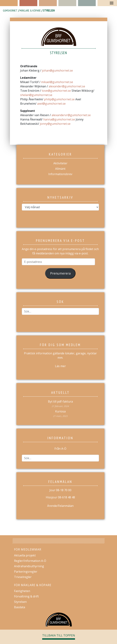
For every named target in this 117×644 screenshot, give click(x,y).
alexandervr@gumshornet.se (71, 115)
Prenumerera (60, 273)
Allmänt (60, 169)
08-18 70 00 (64, 490)
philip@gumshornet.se (59, 99)
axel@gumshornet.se (51, 104)
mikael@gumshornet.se (57, 82)
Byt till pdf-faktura (60, 401)
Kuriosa (60, 411)
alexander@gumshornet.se (67, 86)
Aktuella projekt (25, 555)
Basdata (20, 607)
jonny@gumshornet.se (55, 124)
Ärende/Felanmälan (60, 506)
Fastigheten (22, 591)
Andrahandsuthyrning (29, 566)
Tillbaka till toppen (59, 635)
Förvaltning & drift (26, 596)
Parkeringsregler (26, 572)
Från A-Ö (60, 449)
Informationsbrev (60, 174)
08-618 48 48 (66, 497)
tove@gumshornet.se (56, 91)
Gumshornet (10, 10)
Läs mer (60, 366)
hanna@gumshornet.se (59, 119)
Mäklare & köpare (30, 10)
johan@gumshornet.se (57, 70)
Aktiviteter (60, 163)
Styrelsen (20, 602)
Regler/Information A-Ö (30, 561)
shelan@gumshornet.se (36, 95)
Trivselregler (23, 577)
